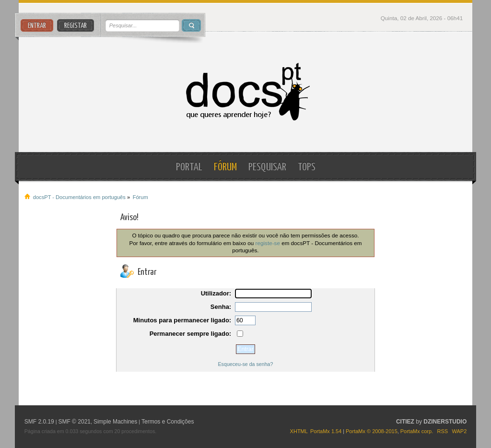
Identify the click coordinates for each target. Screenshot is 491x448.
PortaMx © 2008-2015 (372, 431)
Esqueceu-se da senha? (246, 364)
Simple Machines (115, 422)
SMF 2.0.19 (39, 422)
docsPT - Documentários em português (245, 92)
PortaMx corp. (417, 431)
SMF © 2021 (74, 422)
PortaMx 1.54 (326, 431)
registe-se (268, 243)
